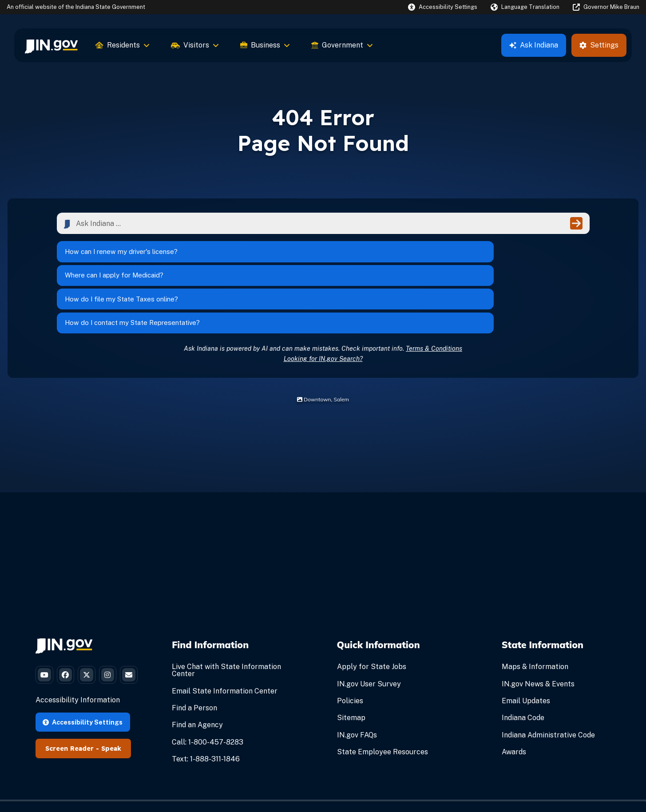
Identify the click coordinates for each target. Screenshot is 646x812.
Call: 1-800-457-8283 (208, 686)
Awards (514, 695)
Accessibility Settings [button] (83, 699)
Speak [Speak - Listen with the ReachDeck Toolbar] (111, 726)
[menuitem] (51, 45)
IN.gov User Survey (369, 628)
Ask (534, 45)
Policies (350, 644)
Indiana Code (523, 662)
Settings (599, 45)
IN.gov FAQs (357, 679)
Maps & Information (535, 611)
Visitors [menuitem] (195, 45)
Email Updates (526, 644)
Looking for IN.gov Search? (323, 302)
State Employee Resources (382, 695)
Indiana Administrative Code (548, 679)
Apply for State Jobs (372, 611)
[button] (443, 7)
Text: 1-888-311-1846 (206, 703)
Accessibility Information (78, 678)
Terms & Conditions (434, 292)
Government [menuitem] (342, 45)
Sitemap (351, 662)
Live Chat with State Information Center (226, 614)
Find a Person (194, 652)
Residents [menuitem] (123, 45)
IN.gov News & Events (538, 628)
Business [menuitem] (265, 45)
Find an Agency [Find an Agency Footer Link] (197, 669)
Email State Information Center (225, 635)
